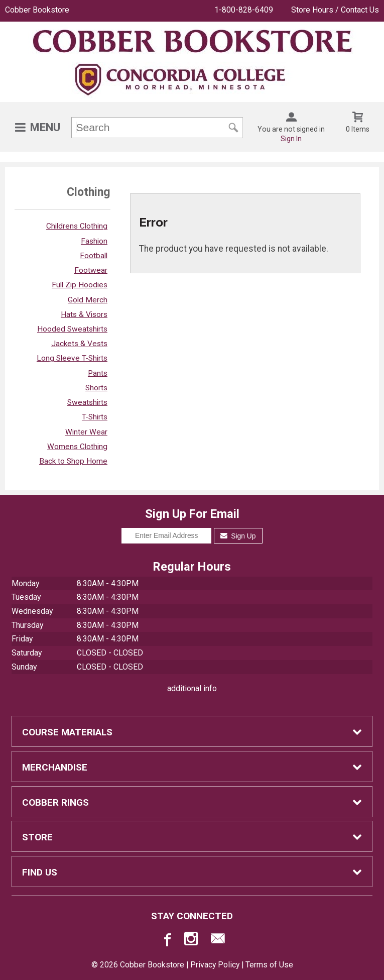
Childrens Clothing (77, 226)
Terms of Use (269, 965)
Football (94, 256)
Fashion (94, 241)
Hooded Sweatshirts (72, 329)
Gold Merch (88, 300)
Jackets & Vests (79, 344)
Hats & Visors (84, 314)
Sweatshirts (87, 402)
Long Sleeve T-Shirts (72, 358)
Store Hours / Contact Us (335, 10)
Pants (98, 373)
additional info (192, 688)
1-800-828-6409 (244, 10)
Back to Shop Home (73, 461)
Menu (45, 127)
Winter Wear (86, 432)
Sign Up (238, 536)
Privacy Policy (215, 965)
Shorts (96, 388)
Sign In (291, 139)
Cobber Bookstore (37, 10)
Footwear (91, 270)
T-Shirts (95, 417)
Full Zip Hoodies (80, 285)
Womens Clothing (77, 447)
